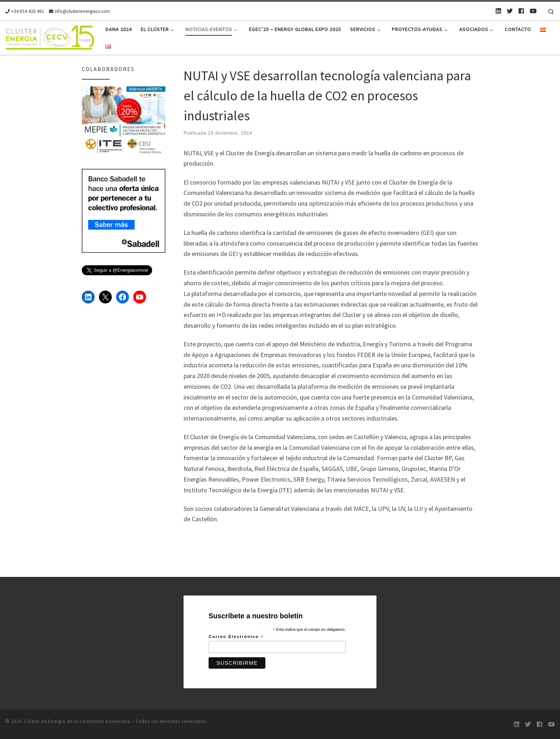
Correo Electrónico (236, 637)
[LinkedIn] (498, 11)
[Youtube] (533, 11)
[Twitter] (510, 11)
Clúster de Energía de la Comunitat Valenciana (77, 721)
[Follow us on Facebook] (521, 11)
